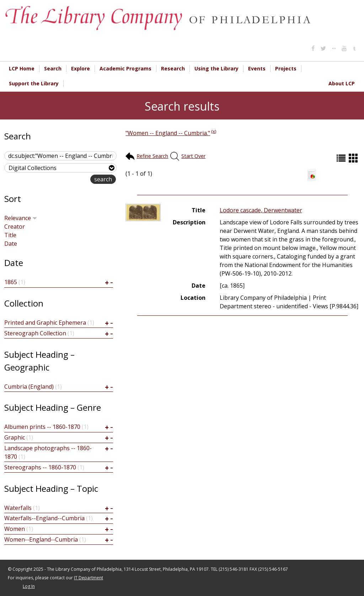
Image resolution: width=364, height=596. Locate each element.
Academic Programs (125, 68)
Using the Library (216, 68)
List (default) (342, 158)
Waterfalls (18, 508)
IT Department (89, 578)
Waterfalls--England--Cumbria (44, 518)
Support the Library (34, 83)
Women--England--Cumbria (41, 539)
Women (15, 529)
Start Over (193, 156)
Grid (354, 158)
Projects (286, 68)
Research (173, 68)
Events (257, 68)
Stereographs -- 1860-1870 (40, 467)
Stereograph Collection (35, 333)
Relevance (21, 218)
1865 (11, 282)
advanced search (68, 180)
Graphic (15, 437)
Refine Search (152, 156)
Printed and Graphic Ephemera (45, 323)
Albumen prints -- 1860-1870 (42, 427)
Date (11, 244)
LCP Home (22, 68)
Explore (81, 68)
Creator (15, 227)
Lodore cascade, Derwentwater (261, 210)
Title (10, 235)
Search (53, 68)
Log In (29, 586)
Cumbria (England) (29, 387)
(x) (214, 131)
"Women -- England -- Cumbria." (168, 133)
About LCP (342, 83)
